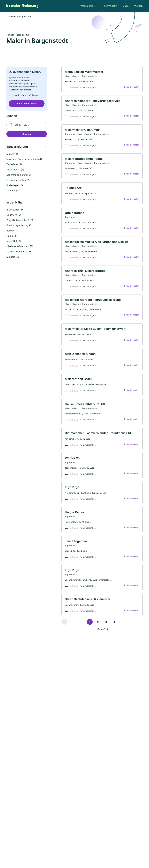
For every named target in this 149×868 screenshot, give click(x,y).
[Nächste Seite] (140, 624)
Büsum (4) (12, 231)
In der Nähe (14, 203)
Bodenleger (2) (15, 185)
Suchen (27, 134)
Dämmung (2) (14, 191)
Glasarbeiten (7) (15, 170)
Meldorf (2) (13, 257)
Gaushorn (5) (14, 215)
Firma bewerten (132, 87)
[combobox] (27, 125)
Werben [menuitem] (138, 6)
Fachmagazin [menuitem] (110, 6)
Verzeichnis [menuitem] (87, 6)
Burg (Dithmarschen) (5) (20, 220)
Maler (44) (12, 154)
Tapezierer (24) (15, 164)
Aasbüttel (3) (14, 241)
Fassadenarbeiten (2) (18, 180)
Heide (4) (12, 236)
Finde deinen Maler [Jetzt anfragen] (27, 104)
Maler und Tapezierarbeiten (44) (24, 159)
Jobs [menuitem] (126, 6)
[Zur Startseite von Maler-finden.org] (22, 6)
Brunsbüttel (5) (15, 210)
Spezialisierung (17, 147)
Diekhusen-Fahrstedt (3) (20, 246)
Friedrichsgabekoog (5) (19, 225)
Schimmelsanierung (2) (19, 175)
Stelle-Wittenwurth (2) (19, 252)
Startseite (11, 17)
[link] (102, 80)
